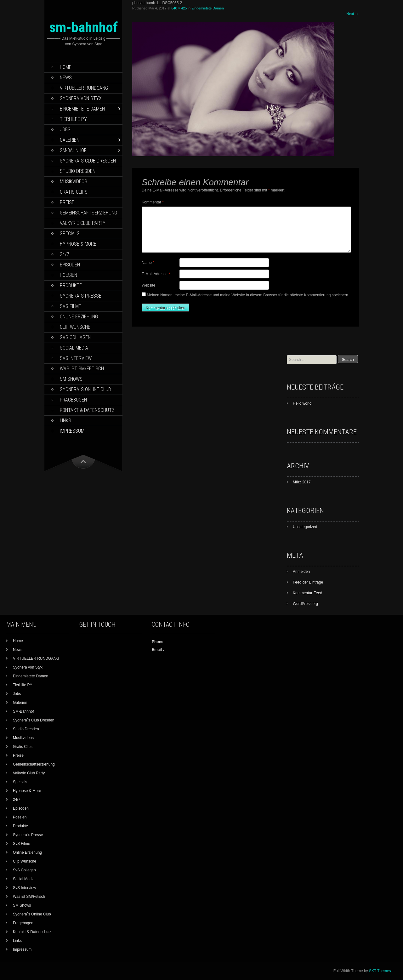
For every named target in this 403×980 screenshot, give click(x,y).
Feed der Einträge (308, 582)
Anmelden (301, 572)
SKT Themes (380, 971)
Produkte (71, 285)
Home (66, 67)
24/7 (65, 254)
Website (148, 285)
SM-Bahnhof (73, 150)
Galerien (70, 140)
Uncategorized (305, 527)
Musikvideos (74, 182)
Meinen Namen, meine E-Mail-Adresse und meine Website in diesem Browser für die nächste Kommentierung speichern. (248, 295)
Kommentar (153, 202)
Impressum (72, 431)
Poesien (68, 275)
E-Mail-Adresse (156, 274)
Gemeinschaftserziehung (88, 213)
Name (148, 263)
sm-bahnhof (84, 27)
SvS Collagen (75, 337)
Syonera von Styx (81, 98)
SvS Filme (71, 306)
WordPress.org (305, 604)
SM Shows (71, 379)
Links (65, 421)
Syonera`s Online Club (85, 389)
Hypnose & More (78, 244)
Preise (67, 202)
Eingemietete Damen (82, 109)
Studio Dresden (78, 171)
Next (353, 14)
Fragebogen (73, 400)
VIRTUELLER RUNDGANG (84, 88)
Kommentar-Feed (307, 593)
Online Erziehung (79, 317)
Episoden (70, 265)
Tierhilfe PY (73, 119)
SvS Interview (76, 358)
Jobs (65, 130)
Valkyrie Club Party (83, 223)
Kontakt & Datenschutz (87, 410)
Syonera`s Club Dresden (88, 161)
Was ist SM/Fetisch (82, 369)
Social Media (74, 348)
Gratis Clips (74, 192)
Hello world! (303, 403)
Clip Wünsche (75, 327)
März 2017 (302, 482)
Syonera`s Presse (81, 296)
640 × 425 (179, 8)
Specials (70, 234)
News (66, 78)
